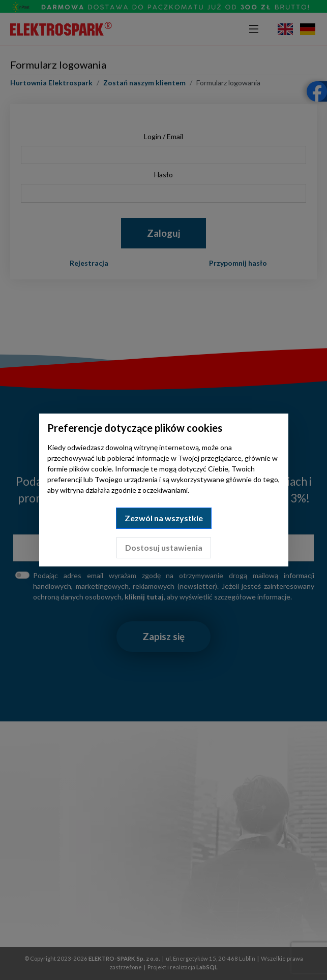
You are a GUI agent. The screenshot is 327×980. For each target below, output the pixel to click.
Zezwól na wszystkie (164, 518)
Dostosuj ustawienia (164, 547)
